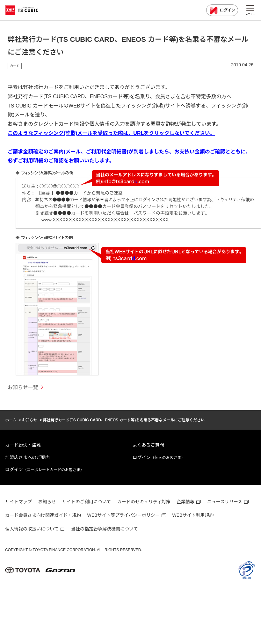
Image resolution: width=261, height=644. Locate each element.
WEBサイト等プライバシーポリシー (123, 515)
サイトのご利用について (87, 502)
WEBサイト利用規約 (193, 515)
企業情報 (185, 502)
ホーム (11, 420)
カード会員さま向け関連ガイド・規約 (43, 515)
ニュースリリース (225, 502)
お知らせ (30, 420)
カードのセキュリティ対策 (144, 502)
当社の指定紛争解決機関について (105, 529)
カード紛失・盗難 (23, 445)
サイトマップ (18, 502)
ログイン (222, 11)
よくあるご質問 (149, 445)
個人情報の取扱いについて (32, 529)
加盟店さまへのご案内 (27, 457)
